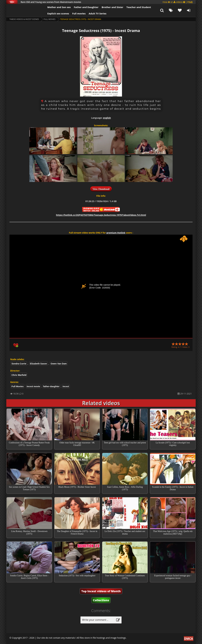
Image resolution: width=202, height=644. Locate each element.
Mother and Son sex (59, 7)
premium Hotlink (116, 233)
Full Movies (50, 19)
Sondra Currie (19, 364)
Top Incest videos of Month (101, 591)
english (107, 118)
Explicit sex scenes (58, 13)
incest (66, 386)
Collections (101, 600)
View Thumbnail (101, 189)
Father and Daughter (86, 7)
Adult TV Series (98, 13)
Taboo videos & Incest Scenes (24, 19)
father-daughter (51, 386)
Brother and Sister (112, 7)
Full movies (79, 13)
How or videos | (178, 2)
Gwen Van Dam (59, 364)
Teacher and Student (139, 7)
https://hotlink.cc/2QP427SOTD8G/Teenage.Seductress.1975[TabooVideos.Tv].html (101, 215)
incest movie (33, 386)
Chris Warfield (19, 375)
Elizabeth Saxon (38, 364)
